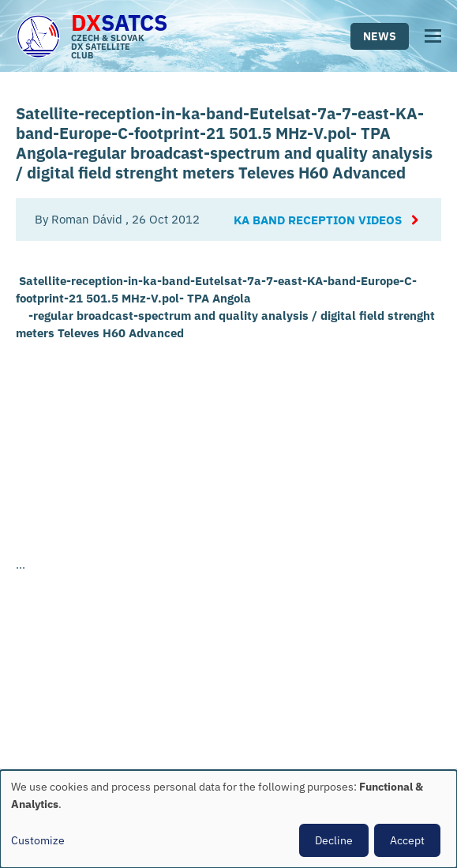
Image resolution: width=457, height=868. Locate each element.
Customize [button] (38, 840)
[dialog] (228, 819)
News (380, 36)
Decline (334, 840)
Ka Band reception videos (318, 220)
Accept (407, 840)
